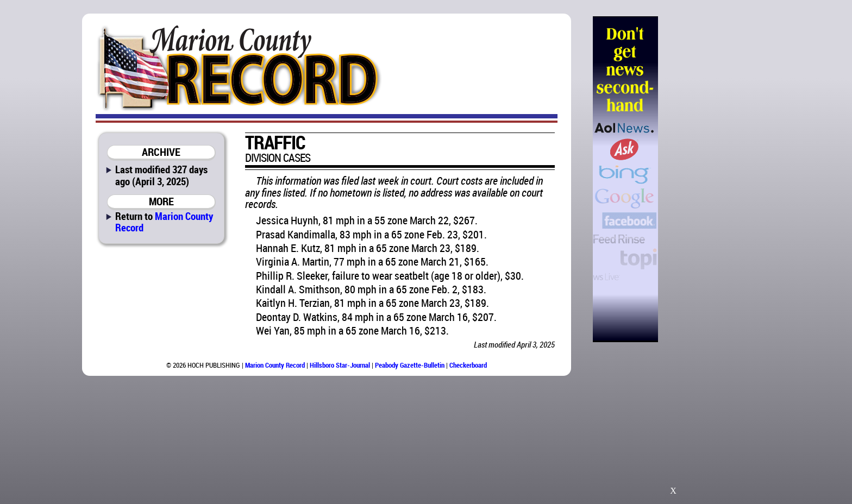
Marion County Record (164, 222)
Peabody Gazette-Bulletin (410, 365)
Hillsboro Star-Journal (340, 365)
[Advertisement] (713, 179)
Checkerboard (468, 365)
